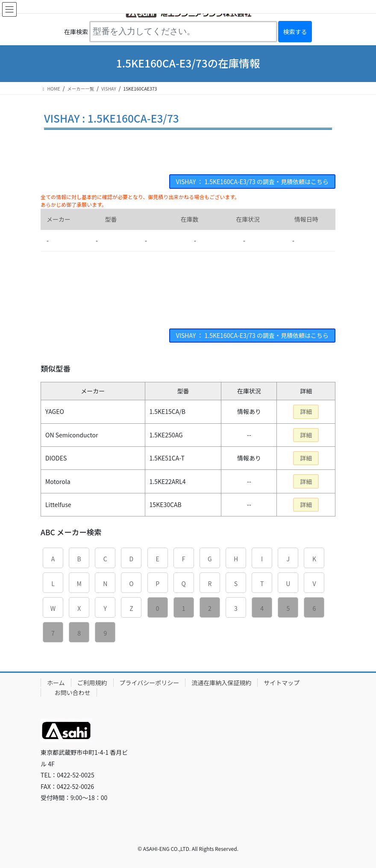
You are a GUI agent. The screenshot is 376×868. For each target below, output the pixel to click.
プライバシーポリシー (150, 683)
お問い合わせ (73, 692)
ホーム (56, 683)
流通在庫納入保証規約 (221, 683)
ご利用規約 (92, 683)
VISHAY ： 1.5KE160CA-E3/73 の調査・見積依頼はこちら (252, 182)
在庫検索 (76, 32)
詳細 (306, 411)
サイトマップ (282, 683)
